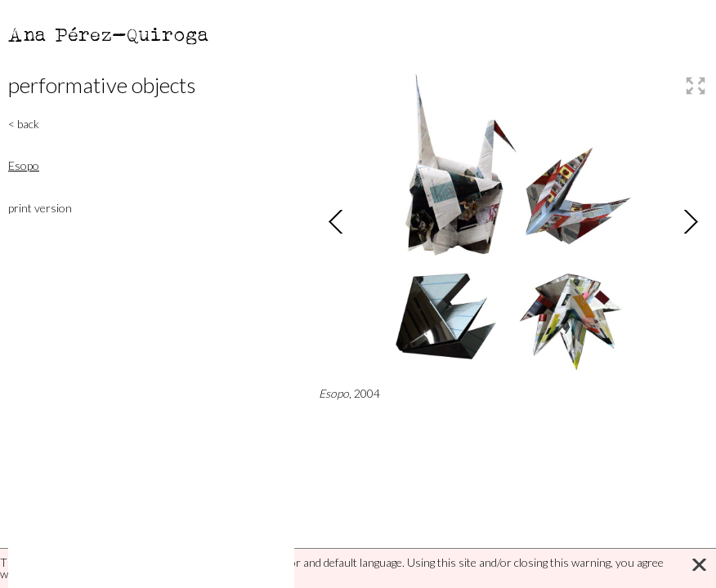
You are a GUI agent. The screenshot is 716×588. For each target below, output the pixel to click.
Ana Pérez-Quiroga (109, 34)
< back (24, 124)
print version (40, 208)
